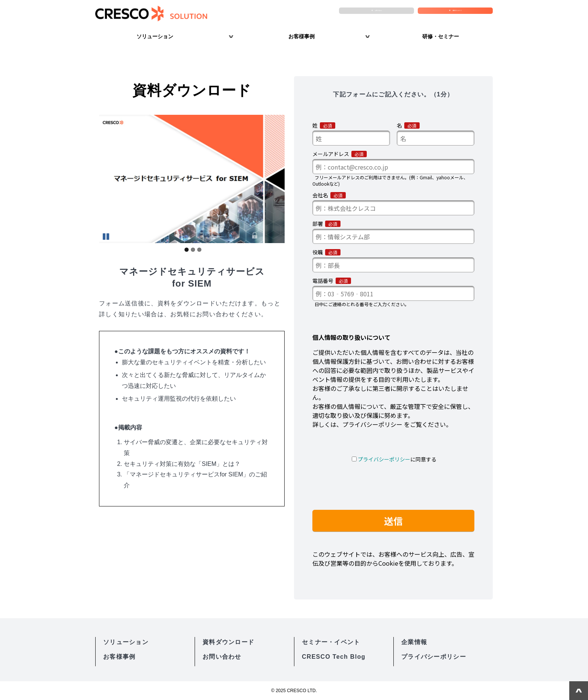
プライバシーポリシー (434, 657)
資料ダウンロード (459, 13)
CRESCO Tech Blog (334, 657)
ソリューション (155, 36)
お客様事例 (301, 36)
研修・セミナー (441, 36)
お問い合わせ (380, 13)
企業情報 (414, 642)
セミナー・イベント (331, 642)
